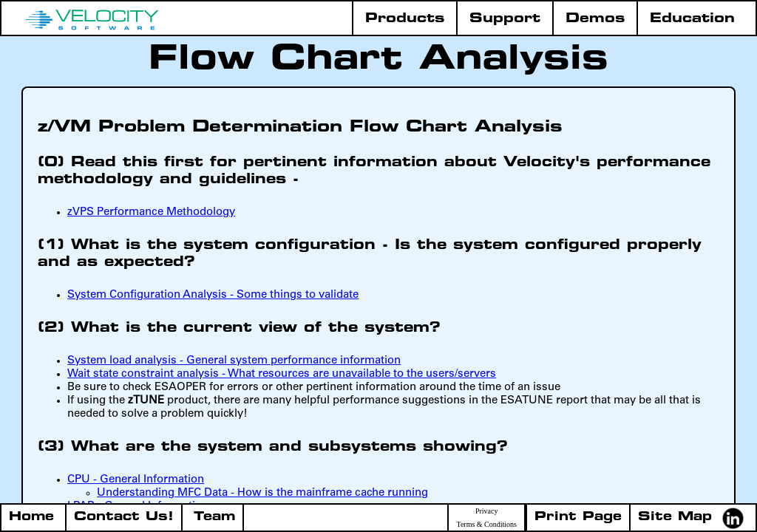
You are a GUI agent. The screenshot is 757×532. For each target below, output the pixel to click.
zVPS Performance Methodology (151, 212)
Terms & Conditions (486, 525)
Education (692, 19)
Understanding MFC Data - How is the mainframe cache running (262, 493)
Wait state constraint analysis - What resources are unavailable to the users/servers (282, 374)
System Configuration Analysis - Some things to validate (213, 295)
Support (505, 19)
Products (405, 19)
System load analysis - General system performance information (234, 361)
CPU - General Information (136, 480)
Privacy (487, 511)
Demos (595, 19)
